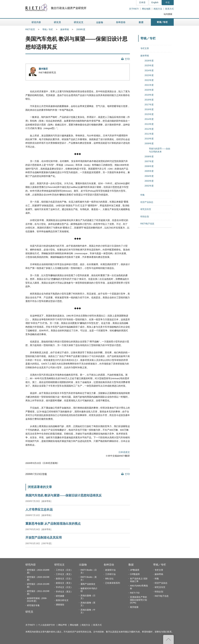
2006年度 (149, 166)
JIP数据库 (135, 570)
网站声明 (62, 625)
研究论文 (59, 565)
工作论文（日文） (64, 570)
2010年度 (149, 139)
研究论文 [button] (79, 22)
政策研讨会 (110, 570)
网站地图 (146, 9)
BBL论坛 (109, 579)
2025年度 (149, 65)
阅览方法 (158, 9)
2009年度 (81, 29)
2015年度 (149, 114)
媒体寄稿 (65, 29)
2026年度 (149, 61)
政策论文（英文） (64, 583)
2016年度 (149, 109)
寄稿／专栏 (48, 29)
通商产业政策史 (88, 584)
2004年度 (149, 176)
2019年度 (149, 95)
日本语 (142, 2)
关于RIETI (134, 9)
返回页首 (168, 639)
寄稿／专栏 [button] (162, 22)
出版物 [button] (100, 22)
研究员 (29, 612)
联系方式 (169, 9)
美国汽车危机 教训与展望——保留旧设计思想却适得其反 (64, 495)
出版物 (83, 565)
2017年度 (149, 105)
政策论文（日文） (64, 579)
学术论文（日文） (64, 587)
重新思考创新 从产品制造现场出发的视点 (53, 524)
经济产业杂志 (147, 202)
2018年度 (149, 100)
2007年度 (149, 161)
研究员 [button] (57, 22)
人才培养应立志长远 (39, 509)
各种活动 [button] (121, 22)
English (155, 2)
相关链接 (134, 607)
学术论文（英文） (64, 592)
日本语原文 (124, 452)
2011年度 (149, 134)
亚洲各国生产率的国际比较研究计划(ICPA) (138, 600)
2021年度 (149, 85)
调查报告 (60, 605)
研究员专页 (146, 209)
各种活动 (109, 565)
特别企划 (145, 216)
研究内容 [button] (36, 22)
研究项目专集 (33, 605)
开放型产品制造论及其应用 (44, 537)
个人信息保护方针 (47, 625)
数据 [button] (141, 22)
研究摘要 (60, 596)
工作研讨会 (110, 574)
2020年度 (149, 90)
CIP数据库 (135, 574)
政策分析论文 (62, 600)
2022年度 (149, 80)
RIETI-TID (135, 593)
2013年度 (149, 124)
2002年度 (149, 186)
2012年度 (149, 129)
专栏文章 (145, 48)
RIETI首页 (30, 29)
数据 (131, 565)
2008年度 (149, 156)
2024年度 (149, 70)
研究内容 (31, 565)
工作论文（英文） (64, 574)
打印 (127, 59)
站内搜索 (168, 14)
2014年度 (149, 119)
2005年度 (149, 171)
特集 (143, 195)
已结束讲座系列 (113, 583)
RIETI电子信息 (147, 224)
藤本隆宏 (43, 69)
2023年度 (149, 75)
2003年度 (149, 181)
